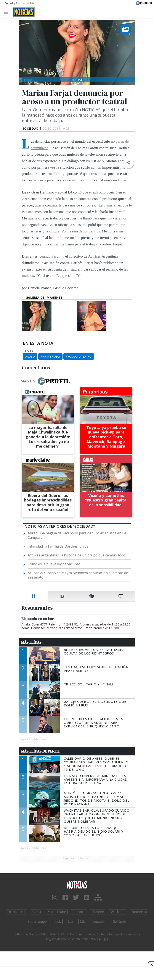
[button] (128, 163)
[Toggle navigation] (7, 12)
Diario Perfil (17, 912)
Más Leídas (31, 642)
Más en (45, 381)
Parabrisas (139, 912)
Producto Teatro (79, 356)
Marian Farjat (50, 356)
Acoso (30, 356)
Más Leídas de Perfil (40, 751)
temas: (28, 351)
